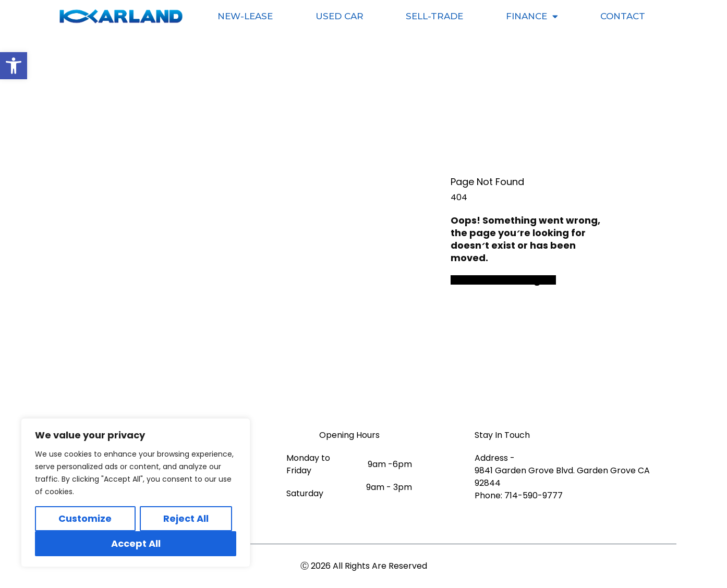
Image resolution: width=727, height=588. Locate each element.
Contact (623, 16)
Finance (532, 16)
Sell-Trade (434, 16)
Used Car (340, 16)
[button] (14, 66)
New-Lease (245, 16)
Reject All (186, 518)
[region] (136, 493)
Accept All (136, 543)
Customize (85, 518)
